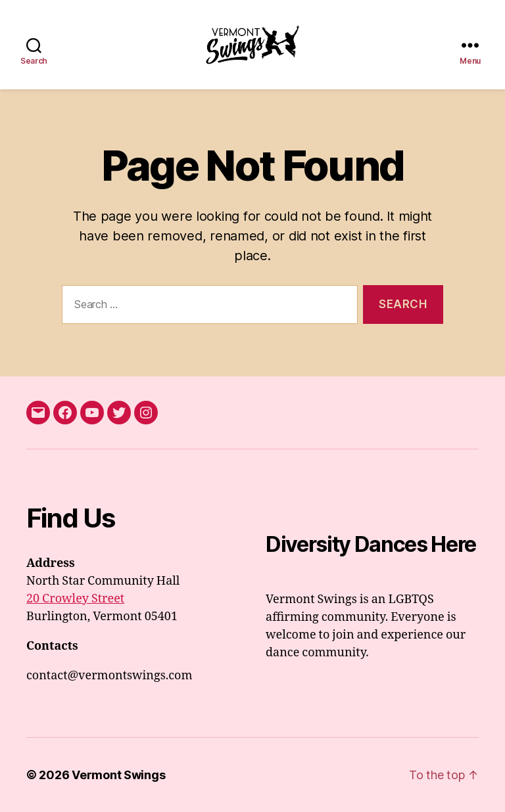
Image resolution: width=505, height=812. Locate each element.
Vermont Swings (118, 775)
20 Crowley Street (75, 599)
